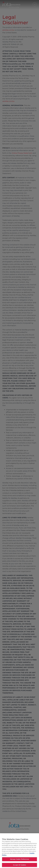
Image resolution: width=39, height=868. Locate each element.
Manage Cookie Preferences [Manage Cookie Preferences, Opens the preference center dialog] (19, 860)
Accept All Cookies (19, 866)
